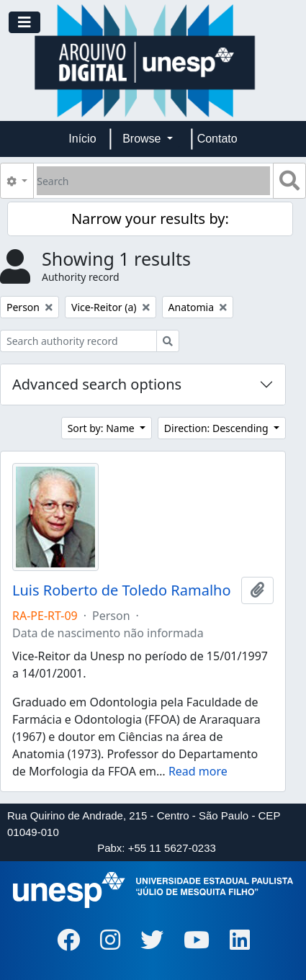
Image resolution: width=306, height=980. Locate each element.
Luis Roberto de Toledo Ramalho (122, 590)
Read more (198, 771)
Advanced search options (97, 384)
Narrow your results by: (150, 219)
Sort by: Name (103, 428)
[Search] (153, 181)
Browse (143, 139)
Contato (217, 139)
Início (82, 139)
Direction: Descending (217, 428)
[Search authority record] (78, 341)
